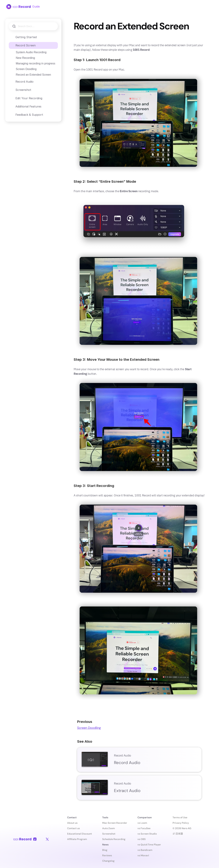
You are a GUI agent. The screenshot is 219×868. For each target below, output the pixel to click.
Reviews (107, 855)
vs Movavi (143, 855)
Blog (105, 850)
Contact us (73, 828)
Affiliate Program (77, 839)
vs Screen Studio (147, 834)
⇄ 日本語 (178, 834)
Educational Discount (80, 834)
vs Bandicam (145, 850)
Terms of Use (180, 817)
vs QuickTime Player (149, 845)
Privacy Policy (181, 823)
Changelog (108, 861)
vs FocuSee (144, 828)
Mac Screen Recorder (115, 823)
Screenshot (109, 834)
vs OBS (141, 839)
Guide (36, 6)
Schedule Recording (114, 839)
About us (72, 823)
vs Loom (142, 823)
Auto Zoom (109, 828)
